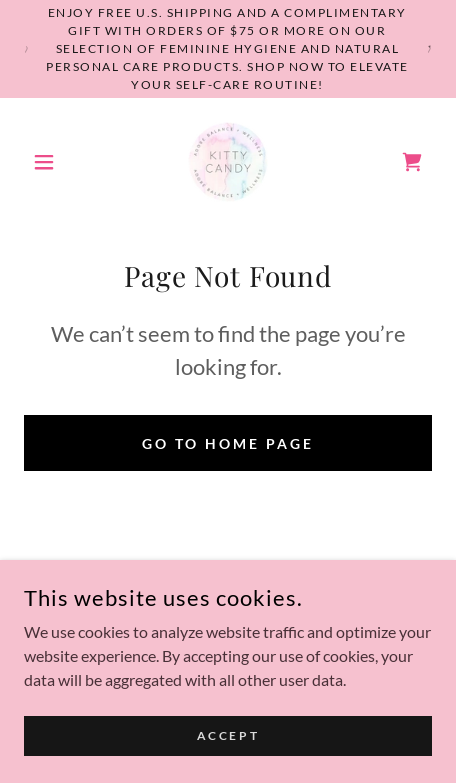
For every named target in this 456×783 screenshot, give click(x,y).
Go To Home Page (228, 443)
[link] (228, 162)
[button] (54, 162)
